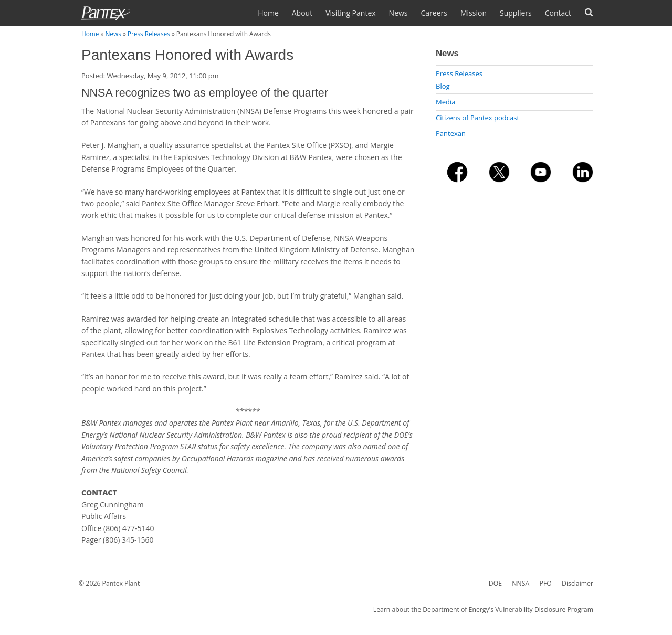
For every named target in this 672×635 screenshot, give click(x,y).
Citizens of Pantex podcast (477, 118)
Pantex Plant (121, 583)
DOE (495, 583)
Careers (434, 13)
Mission (474, 13)
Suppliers (516, 13)
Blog (443, 86)
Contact (558, 13)
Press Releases (149, 34)
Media (445, 102)
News (398, 13)
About (302, 13)
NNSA (521, 583)
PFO (546, 583)
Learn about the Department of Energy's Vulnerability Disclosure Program (483, 610)
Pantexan (451, 133)
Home (268, 13)
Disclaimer (577, 583)
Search (589, 12)
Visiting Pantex (350, 13)
